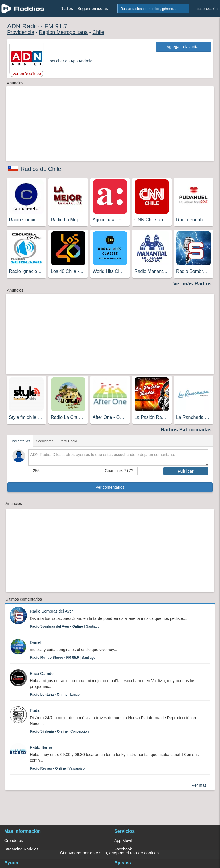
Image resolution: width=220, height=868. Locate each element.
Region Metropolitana (63, 32)
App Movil (123, 841)
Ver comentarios (110, 487)
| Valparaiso (57, 768)
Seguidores (45, 441)
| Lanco (55, 695)
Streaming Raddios (21, 849)
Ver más (199, 785)
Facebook (123, 849)
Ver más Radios (192, 284)
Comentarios (20, 441)
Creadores (14, 841)
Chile (98, 32)
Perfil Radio (68, 441)
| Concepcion (59, 731)
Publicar (185, 471)
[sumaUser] (148, 471)
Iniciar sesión (206, 9)
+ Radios (65, 9)
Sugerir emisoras (93, 9)
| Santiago (65, 626)
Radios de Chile (41, 169)
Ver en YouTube (27, 74)
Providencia (21, 32)
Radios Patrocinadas (186, 430)
